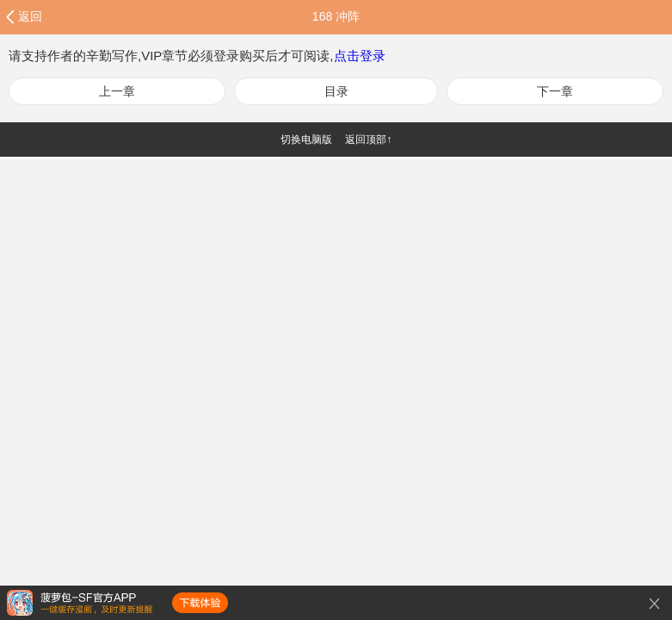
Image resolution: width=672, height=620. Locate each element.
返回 (30, 16)
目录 (336, 91)
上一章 (117, 91)
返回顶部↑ (368, 139)
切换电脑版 (306, 139)
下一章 (555, 91)
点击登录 (360, 56)
